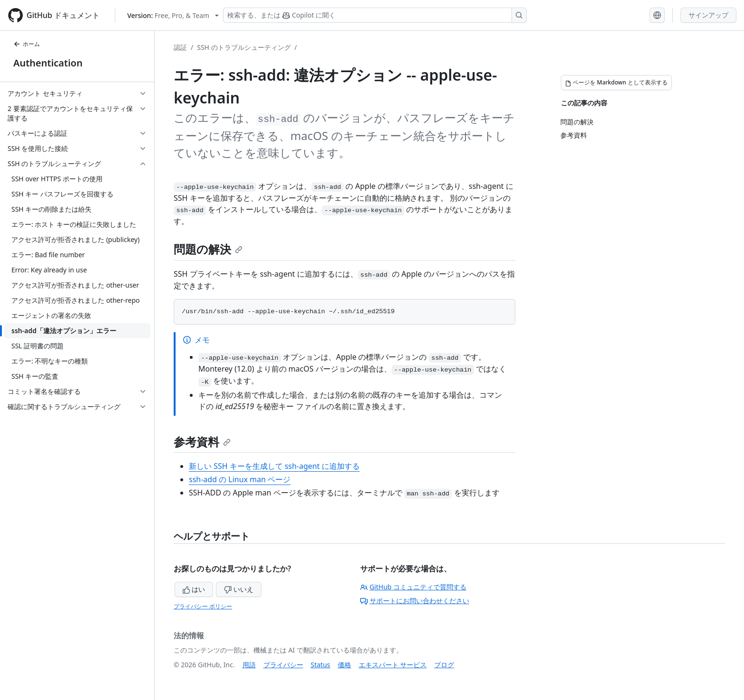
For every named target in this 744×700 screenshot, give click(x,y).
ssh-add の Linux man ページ (240, 479)
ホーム (27, 44)
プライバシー (283, 665)
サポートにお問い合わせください (415, 601)
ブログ (444, 665)
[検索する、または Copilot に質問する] (375, 15)
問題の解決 (208, 249)
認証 (180, 47)
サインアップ (708, 15)
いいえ (239, 589)
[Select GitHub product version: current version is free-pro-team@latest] (173, 15)
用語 (249, 665)
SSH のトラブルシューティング (244, 47)
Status (321, 665)
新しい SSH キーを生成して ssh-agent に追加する (274, 466)
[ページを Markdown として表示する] (616, 83)
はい (194, 589)
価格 (344, 665)
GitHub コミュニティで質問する (413, 587)
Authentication (48, 63)
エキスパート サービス (393, 665)
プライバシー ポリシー (203, 606)
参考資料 (202, 442)
